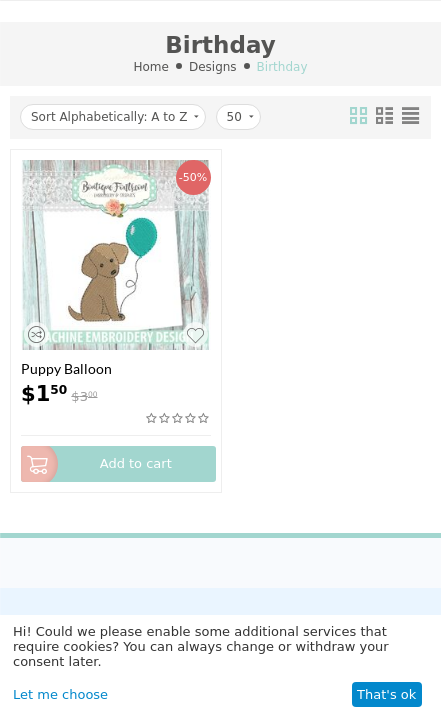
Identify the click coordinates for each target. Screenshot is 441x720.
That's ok (386, 694)
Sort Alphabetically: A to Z (115, 117)
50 (240, 117)
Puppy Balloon (66, 368)
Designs (213, 67)
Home (150, 67)
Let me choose (60, 694)
